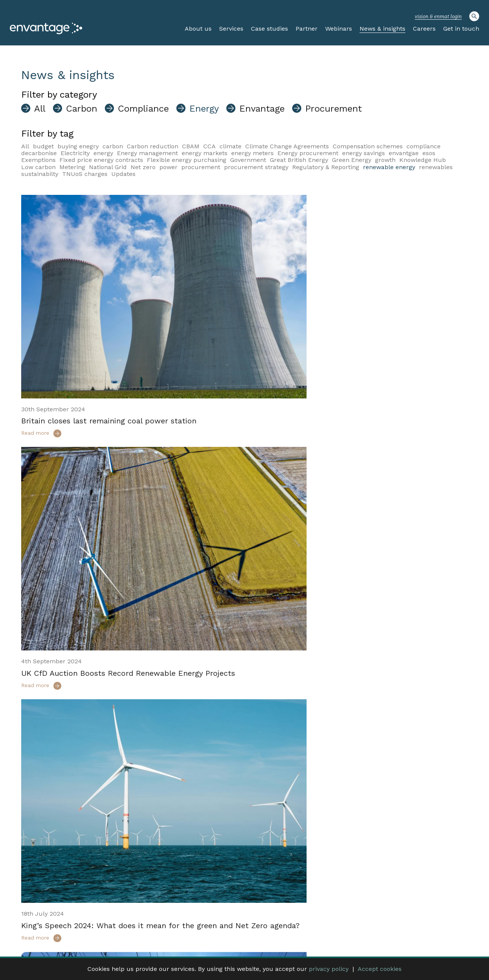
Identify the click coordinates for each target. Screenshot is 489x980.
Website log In (306, 932)
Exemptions (38, 160)
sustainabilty (40, 174)
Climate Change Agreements (287, 146)
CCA (209, 146)
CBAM (191, 146)
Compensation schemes (368, 146)
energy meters (252, 153)
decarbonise (39, 153)
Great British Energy (299, 160)
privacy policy (329, 969)
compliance (424, 146)
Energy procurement (308, 153)
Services (231, 29)
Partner (307, 29)
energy (103, 153)
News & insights (382, 29)
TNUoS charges (85, 174)
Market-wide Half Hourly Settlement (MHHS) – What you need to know (355, 581)
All (25, 146)
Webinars (339, 29)
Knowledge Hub (423, 160)
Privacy (399, 932)
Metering (72, 167)
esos (429, 153)
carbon (113, 146)
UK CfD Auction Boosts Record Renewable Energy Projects (357, 373)
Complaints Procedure (441, 932)
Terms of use (369, 932)
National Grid (108, 167)
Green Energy (352, 160)
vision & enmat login (438, 16)
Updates (123, 174)
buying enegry (78, 146)
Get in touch (461, 29)
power (168, 167)
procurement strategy (256, 167)
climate (230, 146)
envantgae (404, 153)
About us (198, 29)
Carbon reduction (153, 146)
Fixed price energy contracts (101, 160)
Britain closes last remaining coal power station (109, 373)
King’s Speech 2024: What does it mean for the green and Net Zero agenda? (127, 581)
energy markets (205, 153)
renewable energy (389, 167)
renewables (436, 167)
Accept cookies (380, 969)
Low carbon (38, 167)
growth (385, 160)
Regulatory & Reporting (326, 167)
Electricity (75, 153)
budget (43, 146)
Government (248, 160)
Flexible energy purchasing (187, 160)
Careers (424, 29)
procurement (201, 167)
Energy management (147, 153)
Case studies (269, 29)
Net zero (143, 167)
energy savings (364, 153)
